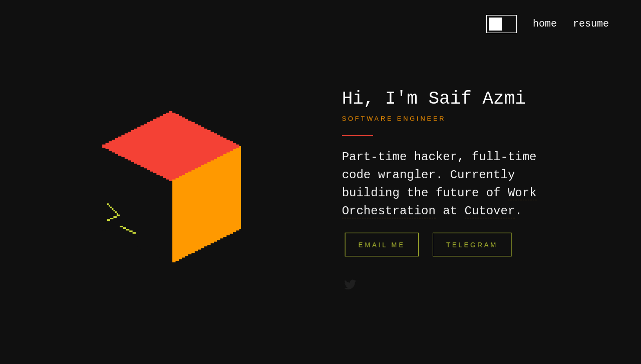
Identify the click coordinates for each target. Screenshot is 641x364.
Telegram (472, 244)
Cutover (490, 211)
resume (591, 24)
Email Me (382, 244)
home (545, 24)
